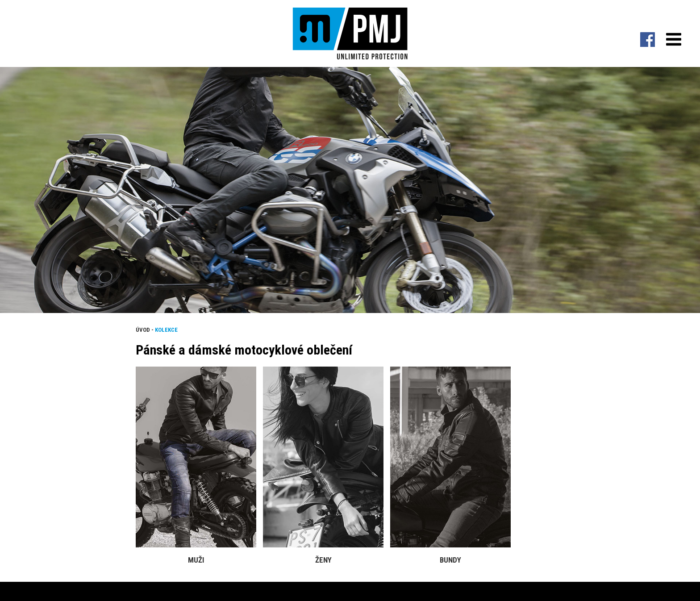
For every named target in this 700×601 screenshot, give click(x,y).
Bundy (450, 560)
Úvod (143, 330)
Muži (196, 560)
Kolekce (166, 330)
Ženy (323, 560)
